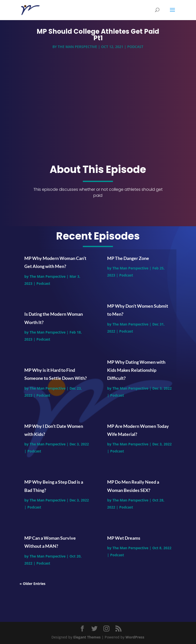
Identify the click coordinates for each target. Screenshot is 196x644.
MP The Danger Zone (128, 258)
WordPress (135, 637)
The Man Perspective (77, 48)
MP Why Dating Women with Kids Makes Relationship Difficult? (136, 370)
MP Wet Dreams (124, 538)
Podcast (135, 48)
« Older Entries (32, 584)
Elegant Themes (87, 637)
